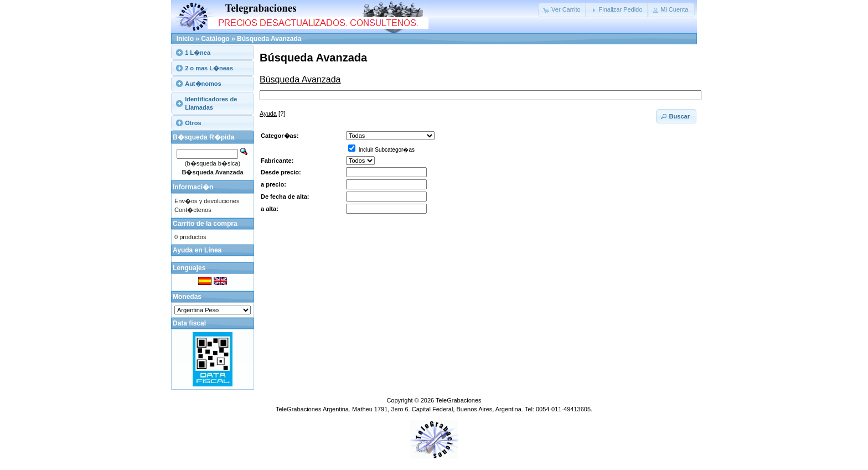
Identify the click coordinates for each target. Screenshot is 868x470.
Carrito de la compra (205, 224)
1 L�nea (198, 53)
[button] (563, 10)
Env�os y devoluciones (207, 201)
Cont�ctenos (193, 210)
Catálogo (215, 39)
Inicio (185, 39)
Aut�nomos (203, 84)
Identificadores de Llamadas (211, 103)
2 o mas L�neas (209, 68)
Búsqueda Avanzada (269, 39)
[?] (272, 113)
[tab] (213, 52)
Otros (193, 123)
